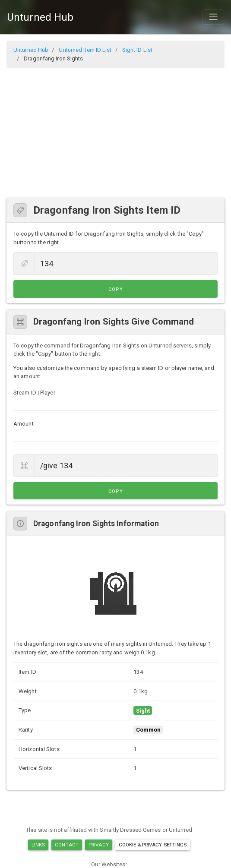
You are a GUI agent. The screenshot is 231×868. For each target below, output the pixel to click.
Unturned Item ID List (85, 50)
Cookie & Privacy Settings (153, 845)
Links (38, 845)
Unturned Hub (40, 17)
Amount (24, 424)
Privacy (99, 845)
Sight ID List (137, 50)
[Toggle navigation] (213, 17)
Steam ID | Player (34, 393)
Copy (116, 289)
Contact (67, 845)
